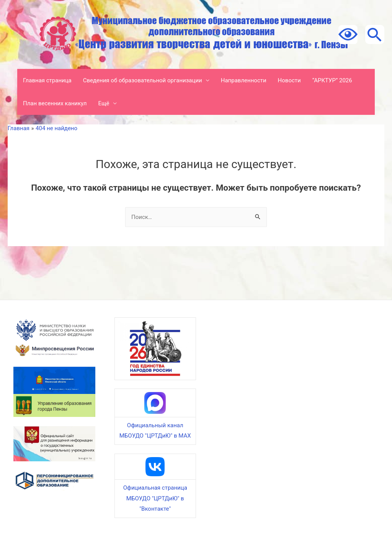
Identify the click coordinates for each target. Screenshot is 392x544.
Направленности (244, 80)
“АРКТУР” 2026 (332, 80)
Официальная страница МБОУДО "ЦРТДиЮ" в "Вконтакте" (155, 498)
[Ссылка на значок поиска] (375, 34)
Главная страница (47, 80)
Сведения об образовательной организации (143, 80)
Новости (289, 80)
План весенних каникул (55, 103)
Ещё (104, 103)
